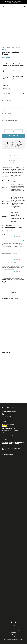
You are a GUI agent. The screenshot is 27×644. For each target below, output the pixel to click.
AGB (14, 625)
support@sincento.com (11, 411)
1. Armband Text (7, 100)
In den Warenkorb (14, 135)
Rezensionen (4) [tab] (13, 160)
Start (3, 47)
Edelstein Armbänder (16, 47)
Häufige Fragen (14, 634)
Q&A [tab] (13, 162)
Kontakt (13, 636)
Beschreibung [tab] (13, 156)
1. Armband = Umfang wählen (11, 107)
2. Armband (5, 91)
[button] (15, 6)
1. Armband (5, 85)
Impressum (14, 632)
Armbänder (8, 47)
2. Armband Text (7, 113)
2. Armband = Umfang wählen (11, 120)
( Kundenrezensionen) (13, 49)
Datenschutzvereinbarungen (13, 627)
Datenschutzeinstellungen (13, 630)
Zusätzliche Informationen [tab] (13, 158)
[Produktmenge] (13, 131)
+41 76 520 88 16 (9, 414)
